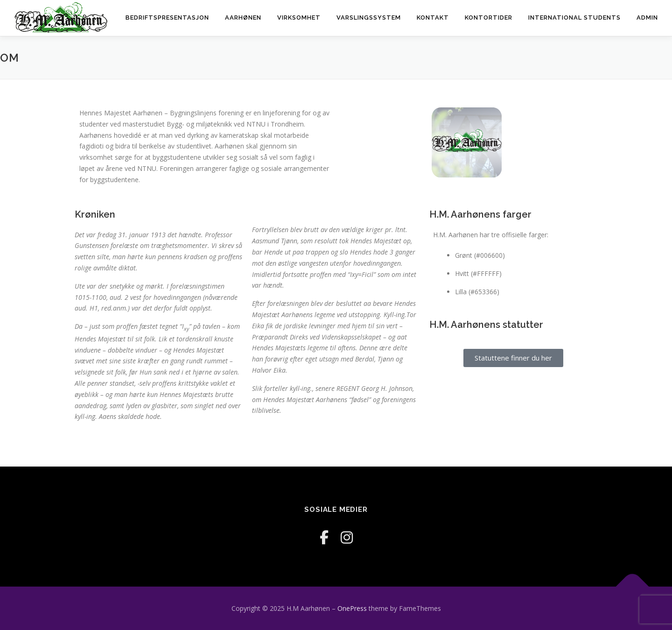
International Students (574, 18)
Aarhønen (243, 18)
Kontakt (433, 18)
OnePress (352, 608)
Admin (647, 18)
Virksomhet (299, 18)
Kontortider (489, 18)
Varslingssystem (369, 18)
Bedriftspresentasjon (167, 18)
